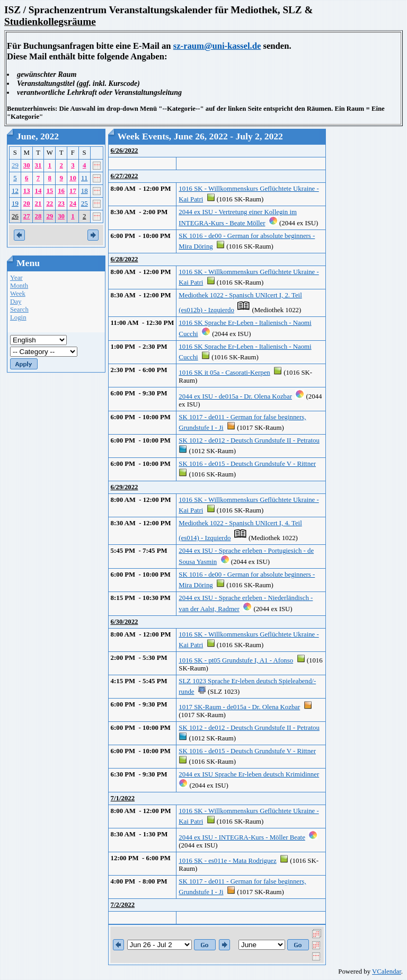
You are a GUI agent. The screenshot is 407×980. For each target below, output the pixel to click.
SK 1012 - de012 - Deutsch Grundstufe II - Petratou (249, 440)
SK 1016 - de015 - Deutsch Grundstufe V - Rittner (247, 464)
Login (18, 317)
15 (50, 191)
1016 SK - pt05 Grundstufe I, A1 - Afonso (236, 660)
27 (27, 216)
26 (15, 216)
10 (73, 178)
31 (38, 165)
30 (27, 165)
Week (18, 294)
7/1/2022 (123, 798)
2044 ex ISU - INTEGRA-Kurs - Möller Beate (242, 837)
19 (15, 204)
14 (38, 191)
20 (27, 204)
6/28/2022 (125, 259)
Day (16, 302)
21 (38, 204)
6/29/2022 (125, 487)
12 (15, 191)
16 (61, 191)
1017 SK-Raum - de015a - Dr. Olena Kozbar (239, 707)
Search (19, 310)
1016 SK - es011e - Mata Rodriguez (227, 861)
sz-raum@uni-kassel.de (217, 46)
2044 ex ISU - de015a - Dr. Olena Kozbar (235, 396)
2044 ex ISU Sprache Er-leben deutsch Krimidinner (249, 774)
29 (15, 165)
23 (61, 204)
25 (85, 204)
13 (27, 191)
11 (84, 178)
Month (19, 286)
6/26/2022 (125, 151)
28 (38, 216)
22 (50, 204)
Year (16, 278)
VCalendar (387, 972)
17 (73, 191)
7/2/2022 (123, 905)
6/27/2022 (125, 176)
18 (85, 191)
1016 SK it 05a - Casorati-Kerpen (224, 373)
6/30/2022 (125, 622)
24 (73, 204)
